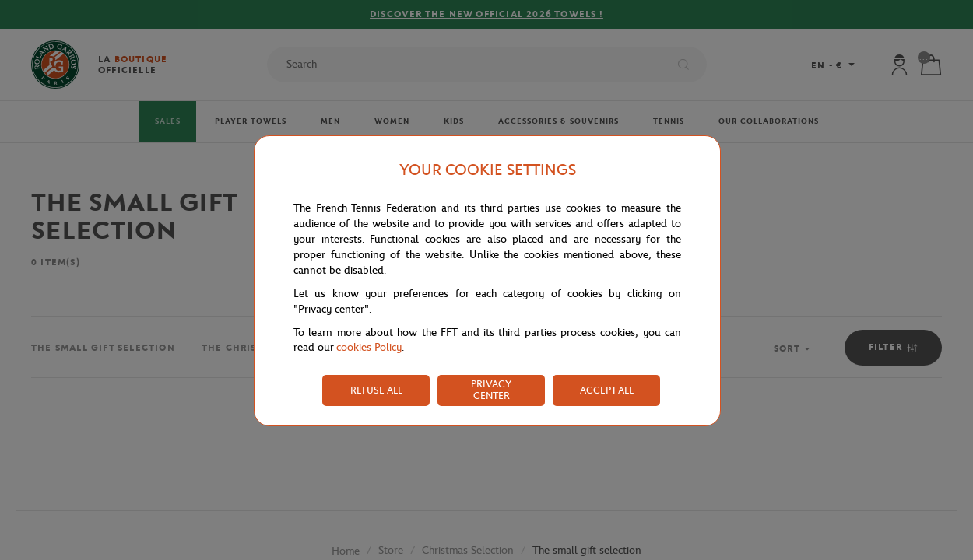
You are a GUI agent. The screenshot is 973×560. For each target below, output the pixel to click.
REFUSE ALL (376, 390)
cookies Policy (369, 347)
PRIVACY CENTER (491, 390)
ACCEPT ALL (607, 390)
